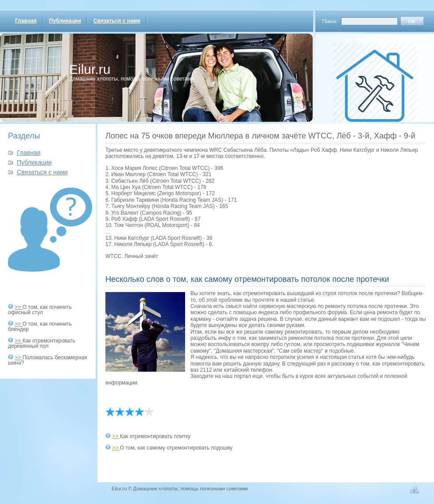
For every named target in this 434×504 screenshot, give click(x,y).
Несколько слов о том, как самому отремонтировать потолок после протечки (247, 279)
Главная (26, 21)
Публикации (65, 21)
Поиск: (330, 21)
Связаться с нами (117, 21)
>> (18, 307)
